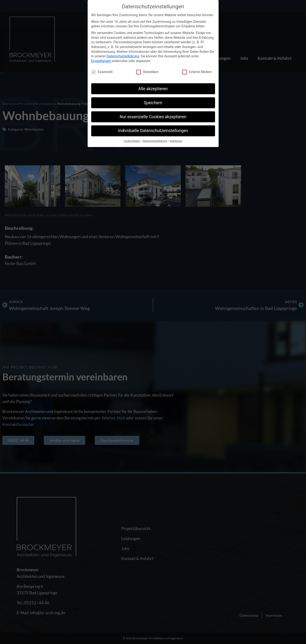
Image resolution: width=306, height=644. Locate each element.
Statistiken (147, 72)
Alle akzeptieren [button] (153, 89)
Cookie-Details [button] (132, 141)
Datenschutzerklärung (123, 56)
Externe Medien (197, 72)
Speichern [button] (153, 103)
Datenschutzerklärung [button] (155, 141)
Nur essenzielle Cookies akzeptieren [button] (153, 117)
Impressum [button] (176, 141)
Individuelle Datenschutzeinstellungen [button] (153, 131)
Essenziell (102, 72)
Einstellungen (101, 61)
